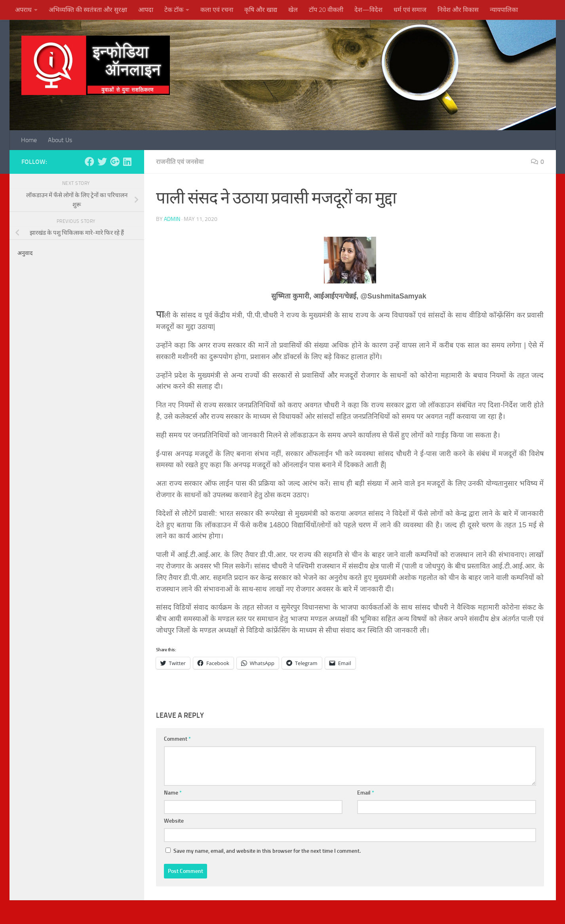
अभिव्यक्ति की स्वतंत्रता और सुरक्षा (88, 10)
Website (174, 821)
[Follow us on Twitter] (102, 162)
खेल (293, 10)
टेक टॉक (174, 10)
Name (173, 793)
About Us (60, 140)
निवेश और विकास (458, 10)
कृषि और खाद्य (261, 10)
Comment (177, 739)
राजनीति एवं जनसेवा (180, 162)
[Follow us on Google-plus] (115, 162)
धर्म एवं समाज (410, 10)
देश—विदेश (368, 10)
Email (366, 793)
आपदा (146, 10)
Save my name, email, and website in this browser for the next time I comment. (267, 851)
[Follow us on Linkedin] (127, 162)
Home (29, 140)
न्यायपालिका (504, 10)
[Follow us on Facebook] (89, 162)
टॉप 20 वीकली (326, 10)
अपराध (23, 10)
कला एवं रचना (217, 10)
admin (172, 219)
